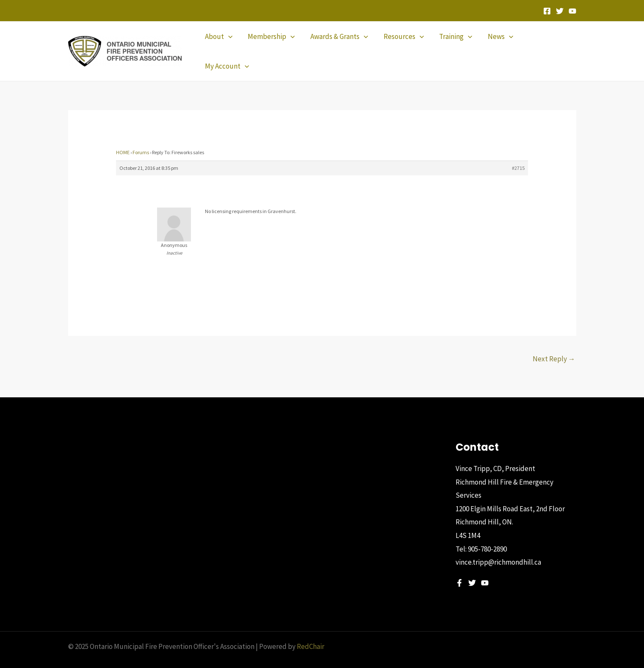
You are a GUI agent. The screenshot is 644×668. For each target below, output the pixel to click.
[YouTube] (572, 11)
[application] (230, 44)
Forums (141, 138)
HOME (123, 138)
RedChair (311, 632)
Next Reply (554, 344)
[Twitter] (560, 11)
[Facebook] (547, 11)
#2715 (518, 154)
